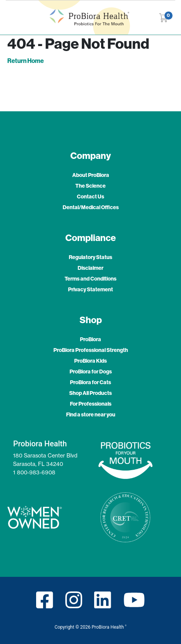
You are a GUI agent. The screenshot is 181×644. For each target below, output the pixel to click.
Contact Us (90, 197)
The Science (90, 186)
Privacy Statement (90, 289)
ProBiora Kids (90, 361)
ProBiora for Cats (90, 382)
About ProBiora (91, 175)
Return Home (26, 61)
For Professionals (91, 404)
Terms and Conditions (90, 279)
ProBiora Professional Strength (91, 350)
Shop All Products (90, 393)
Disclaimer (90, 268)
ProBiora (90, 339)
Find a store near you (91, 414)
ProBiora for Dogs (91, 372)
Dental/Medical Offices (91, 207)
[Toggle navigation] (13, 17)
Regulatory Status (90, 257)
